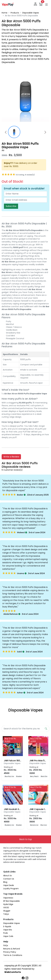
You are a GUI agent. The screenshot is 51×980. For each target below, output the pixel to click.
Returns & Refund (12, 949)
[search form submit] (46, 729)
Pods (6, 933)
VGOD (6, 908)
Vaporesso (8, 898)
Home (4, 13)
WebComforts (13, 972)
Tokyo (6, 914)
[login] (36, 4)
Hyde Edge (8, 904)
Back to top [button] (26, 839)
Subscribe (11, 206)
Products (15, 13)
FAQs (6, 945)
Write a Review (11, 457)
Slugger (7, 911)
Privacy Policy (10, 952)
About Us (7, 876)
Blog (5, 882)
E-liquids (7, 926)
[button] (47, 5)
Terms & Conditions (13, 955)
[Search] (23, 729)
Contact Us (9, 879)
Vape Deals (9, 885)
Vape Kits (8, 930)
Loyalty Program (11, 889)
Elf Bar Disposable (11, 901)
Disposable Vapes (31, 13)
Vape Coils (8, 936)
